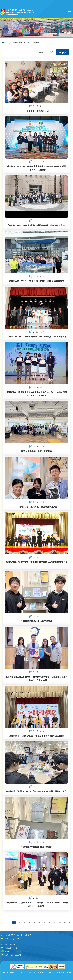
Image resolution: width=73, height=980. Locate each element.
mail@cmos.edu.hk (17, 938)
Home (4, 43)
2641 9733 (13, 944)
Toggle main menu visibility (70, 12)
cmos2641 (17, 955)
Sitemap (5, 972)
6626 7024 (18, 951)
